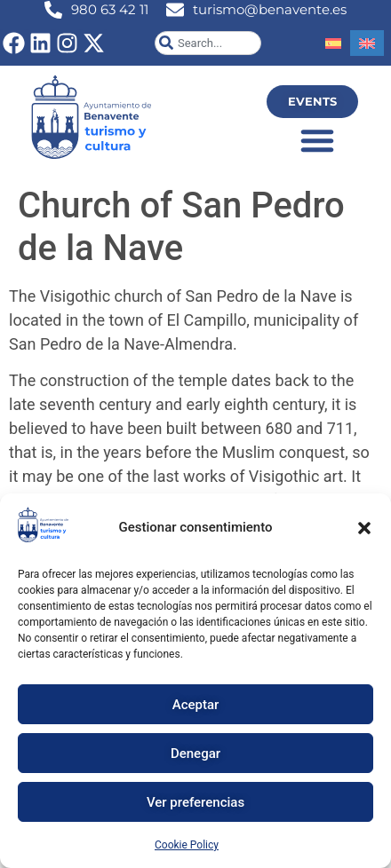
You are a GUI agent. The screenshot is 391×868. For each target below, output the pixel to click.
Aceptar (196, 705)
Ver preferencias (195, 802)
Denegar (195, 754)
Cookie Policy (187, 845)
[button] (364, 528)
